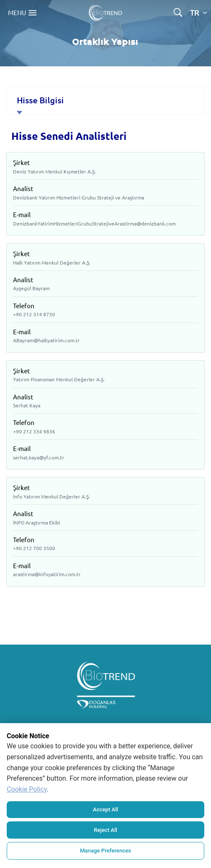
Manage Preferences (105, 851)
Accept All (105, 810)
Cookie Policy (27, 790)
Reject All (106, 830)
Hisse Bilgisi (40, 100)
